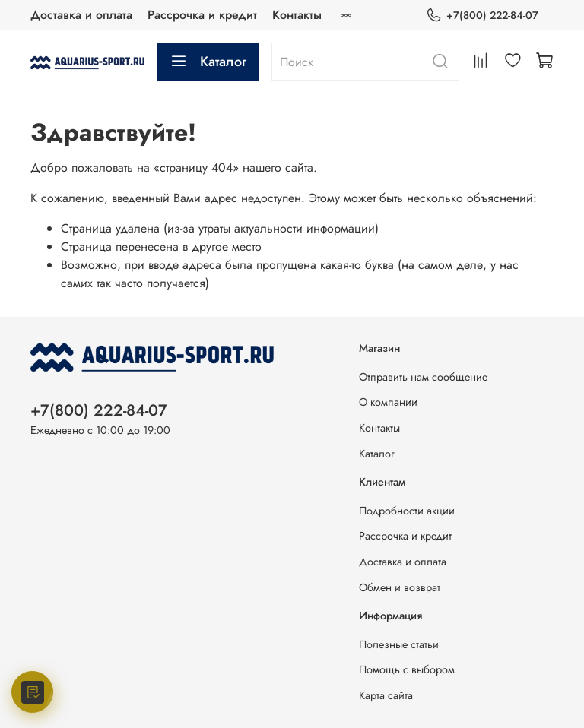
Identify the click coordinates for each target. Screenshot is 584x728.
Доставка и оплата (81, 15)
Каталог (208, 62)
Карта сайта (386, 695)
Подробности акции (407, 511)
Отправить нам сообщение (423, 377)
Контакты (297, 15)
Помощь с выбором (407, 669)
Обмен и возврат (400, 587)
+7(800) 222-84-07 (482, 16)
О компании (388, 402)
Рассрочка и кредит (202, 15)
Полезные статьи (399, 644)
